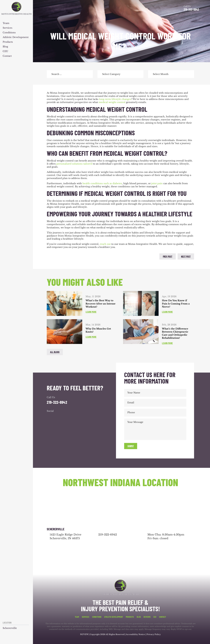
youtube (64, 416)
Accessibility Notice (136, 634)
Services (7, 28)
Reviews (147, 617)
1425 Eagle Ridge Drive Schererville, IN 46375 (65, 536)
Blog (5, 47)
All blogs (55, 352)
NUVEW (84, 634)
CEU (5, 51)
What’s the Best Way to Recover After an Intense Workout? (101, 304)
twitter (57, 256)
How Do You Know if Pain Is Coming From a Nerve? (176, 304)
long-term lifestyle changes (115, 99)
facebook (49, 256)
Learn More (91, 312)
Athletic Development (16, 37)
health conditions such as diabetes (102, 183)
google (57, 416)
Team (6, 23)
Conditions (9, 33)
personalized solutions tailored (74, 164)
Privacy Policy (154, 634)
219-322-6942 (191, 9)
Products (8, 42)
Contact (7, 56)
